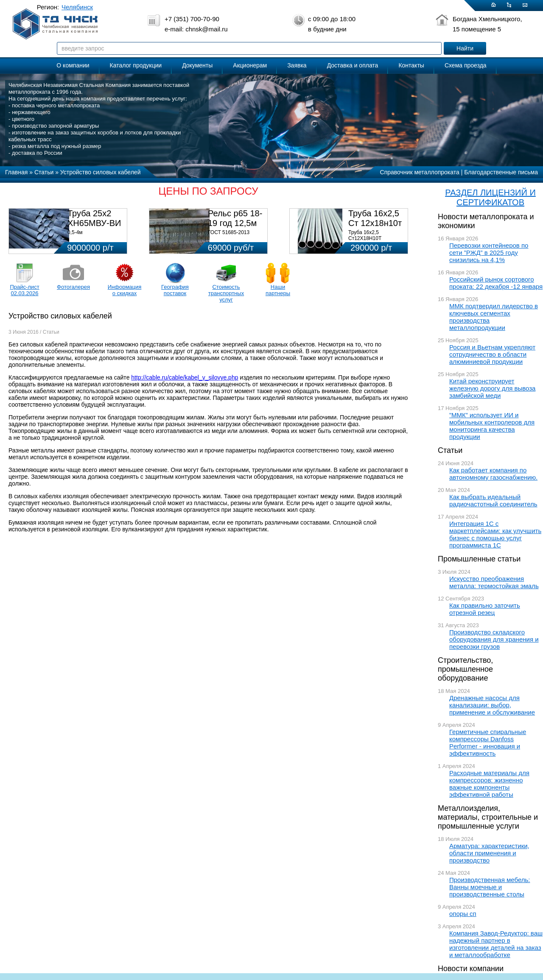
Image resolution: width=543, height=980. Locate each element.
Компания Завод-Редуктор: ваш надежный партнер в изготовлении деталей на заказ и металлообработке (496, 944)
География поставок (175, 290)
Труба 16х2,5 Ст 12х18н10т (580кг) (375, 223)
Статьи (450, 450)
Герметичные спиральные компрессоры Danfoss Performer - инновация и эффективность (488, 743)
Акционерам (250, 65)
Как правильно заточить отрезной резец (485, 609)
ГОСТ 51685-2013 (229, 232)
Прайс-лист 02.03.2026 (24, 290)
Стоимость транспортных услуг (226, 293)
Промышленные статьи (479, 559)
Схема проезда (466, 65)
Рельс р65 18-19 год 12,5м (235, 218)
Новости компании (471, 969)
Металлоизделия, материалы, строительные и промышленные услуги (488, 817)
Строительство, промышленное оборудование (465, 669)
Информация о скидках (125, 290)
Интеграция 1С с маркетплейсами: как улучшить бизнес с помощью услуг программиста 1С (495, 534)
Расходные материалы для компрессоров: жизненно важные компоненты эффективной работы (489, 784)
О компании (73, 65)
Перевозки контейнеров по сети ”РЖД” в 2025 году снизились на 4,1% (489, 253)
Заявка (297, 65)
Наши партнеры (278, 290)
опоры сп (463, 914)
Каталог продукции (136, 65)
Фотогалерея (73, 287)
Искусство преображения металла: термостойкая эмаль (494, 582)
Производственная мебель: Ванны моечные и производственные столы (490, 887)
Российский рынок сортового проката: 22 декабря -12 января (496, 283)
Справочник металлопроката (420, 172)
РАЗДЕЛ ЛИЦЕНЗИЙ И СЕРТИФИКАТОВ (490, 197)
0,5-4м (75, 232)
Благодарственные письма (501, 172)
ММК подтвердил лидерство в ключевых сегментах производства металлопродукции (494, 317)
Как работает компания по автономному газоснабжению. (493, 474)
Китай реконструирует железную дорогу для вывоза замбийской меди (492, 388)
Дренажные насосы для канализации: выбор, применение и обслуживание (492, 705)
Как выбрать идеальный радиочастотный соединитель (493, 500)
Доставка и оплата (353, 65)
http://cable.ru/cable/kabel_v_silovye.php (185, 377)
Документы (197, 65)
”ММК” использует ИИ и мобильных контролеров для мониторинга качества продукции (492, 426)
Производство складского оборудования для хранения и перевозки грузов (494, 639)
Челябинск (77, 7)
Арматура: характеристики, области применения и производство (489, 853)
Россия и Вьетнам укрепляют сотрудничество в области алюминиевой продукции (492, 354)
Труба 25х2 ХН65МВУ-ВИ (94, 218)
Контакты (411, 65)
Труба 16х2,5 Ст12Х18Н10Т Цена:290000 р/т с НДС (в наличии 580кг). (376, 241)
